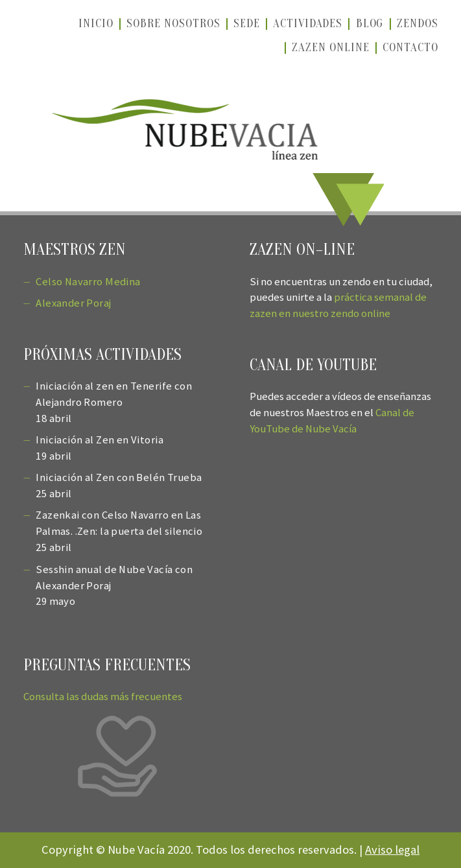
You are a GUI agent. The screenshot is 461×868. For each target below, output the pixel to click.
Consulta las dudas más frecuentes (103, 697)
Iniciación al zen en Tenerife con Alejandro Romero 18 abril (114, 402)
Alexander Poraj (73, 303)
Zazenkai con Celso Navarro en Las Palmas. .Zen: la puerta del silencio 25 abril (119, 531)
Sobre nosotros (173, 23)
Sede (247, 23)
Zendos (418, 23)
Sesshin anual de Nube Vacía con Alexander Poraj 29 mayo (114, 586)
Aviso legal (392, 850)
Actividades (308, 23)
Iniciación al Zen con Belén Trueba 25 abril (119, 486)
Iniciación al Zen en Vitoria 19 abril (100, 448)
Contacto (410, 47)
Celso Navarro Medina (88, 282)
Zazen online (330, 47)
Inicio (96, 23)
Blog (370, 23)
